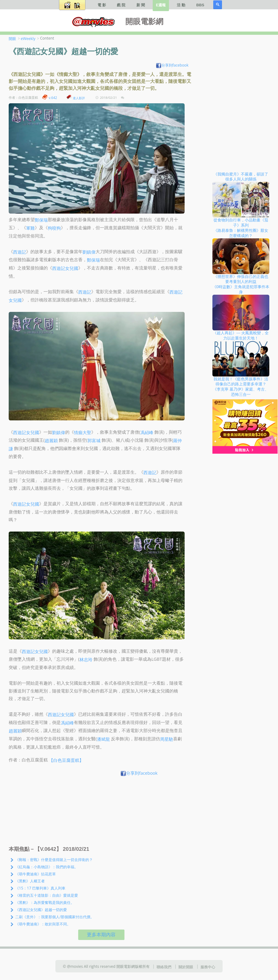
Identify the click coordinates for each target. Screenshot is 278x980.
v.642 (53, 98)
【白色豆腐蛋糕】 (66, 760)
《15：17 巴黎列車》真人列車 (40, 888)
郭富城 (94, 441)
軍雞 (30, 228)
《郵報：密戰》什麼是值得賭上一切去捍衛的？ (54, 859)
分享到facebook (172, 65)
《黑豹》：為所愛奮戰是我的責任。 (45, 902)
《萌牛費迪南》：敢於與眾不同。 (43, 924)
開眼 (12, 38)
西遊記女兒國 (65, 268)
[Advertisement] (101, 812)
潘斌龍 (103, 739)
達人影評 (79, 98)
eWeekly (28, 38)
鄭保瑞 (41, 220)
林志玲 (86, 660)
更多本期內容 (101, 935)
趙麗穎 (51, 441)
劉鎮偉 (89, 252)
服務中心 (208, 967)
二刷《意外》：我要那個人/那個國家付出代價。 (55, 917)
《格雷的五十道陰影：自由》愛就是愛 (47, 895)
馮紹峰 (147, 432)
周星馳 (167, 739)
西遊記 (20, 252)
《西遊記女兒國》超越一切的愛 (41, 910)
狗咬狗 (54, 228)
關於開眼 (186, 967)
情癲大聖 (83, 432)
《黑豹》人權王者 (30, 881)
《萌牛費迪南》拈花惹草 (36, 874)
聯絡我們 (164, 967)
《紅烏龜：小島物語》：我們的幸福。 (47, 866)
